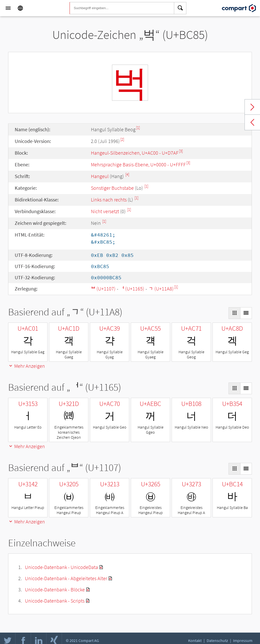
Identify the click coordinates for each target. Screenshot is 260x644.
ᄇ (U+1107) (103, 289)
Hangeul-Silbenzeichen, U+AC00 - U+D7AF (135, 153)
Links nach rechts (109, 200)
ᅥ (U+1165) (132, 289)
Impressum (243, 640)
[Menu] (8, 8)
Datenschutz (217, 640)
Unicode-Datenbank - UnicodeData (61, 567)
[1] (138, 128)
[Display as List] (246, 313)
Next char (252, 107)
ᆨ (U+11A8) (161, 289)
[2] (122, 139)
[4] (127, 174)
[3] (181, 151)
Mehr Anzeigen (27, 366)
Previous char (252, 122)
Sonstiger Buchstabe (112, 188)
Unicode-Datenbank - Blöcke (55, 589)
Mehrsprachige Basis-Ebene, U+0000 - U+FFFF (138, 164)
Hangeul (100, 176)
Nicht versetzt (105, 211)
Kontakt (195, 640)
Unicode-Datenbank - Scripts (55, 601)
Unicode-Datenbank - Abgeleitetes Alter (66, 578)
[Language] (20, 8)
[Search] (180, 8)
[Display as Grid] (234, 313)
